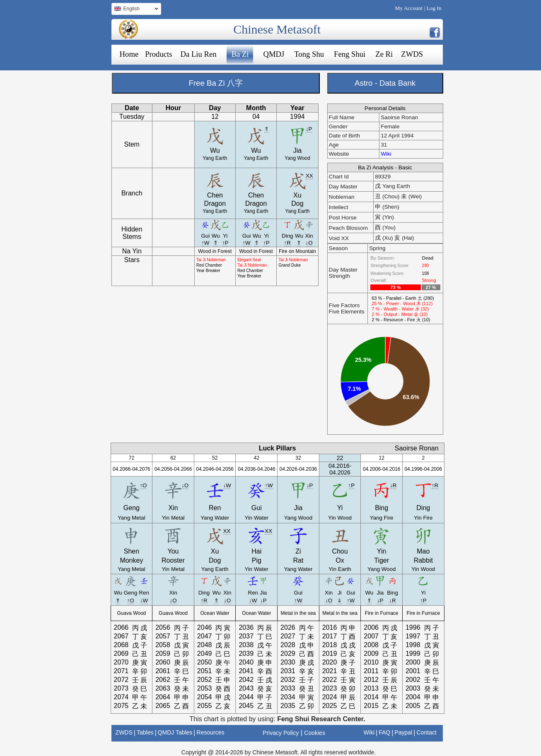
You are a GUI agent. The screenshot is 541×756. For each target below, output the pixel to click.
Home (129, 54)
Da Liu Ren (198, 54)
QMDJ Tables (175, 732)
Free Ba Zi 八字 (215, 83)
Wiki (386, 154)
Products (158, 54)
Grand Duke (290, 265)
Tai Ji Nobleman (211, 260)
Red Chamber (209, 265)
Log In (434, 8)
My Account (409, 8)
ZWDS (412, 54)
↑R (287, 243)
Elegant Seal (249, 260)
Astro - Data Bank (385, 83)
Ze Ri (384, 54)
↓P (309, 129)
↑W (205, 243)
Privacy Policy (281, 733)
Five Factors (344, 305)
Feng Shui (350, 54)
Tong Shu (309, 54)
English (135, 10)
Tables (145, 732)
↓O (309, 243)
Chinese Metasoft (277, 29)
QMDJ (274, 54)
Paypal (403, 732)
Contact (426, 732)
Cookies (315, 733)
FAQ (384, 732)
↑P (225, 243)
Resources (211, 732)
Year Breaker (208, 271)
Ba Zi (240, 54)
